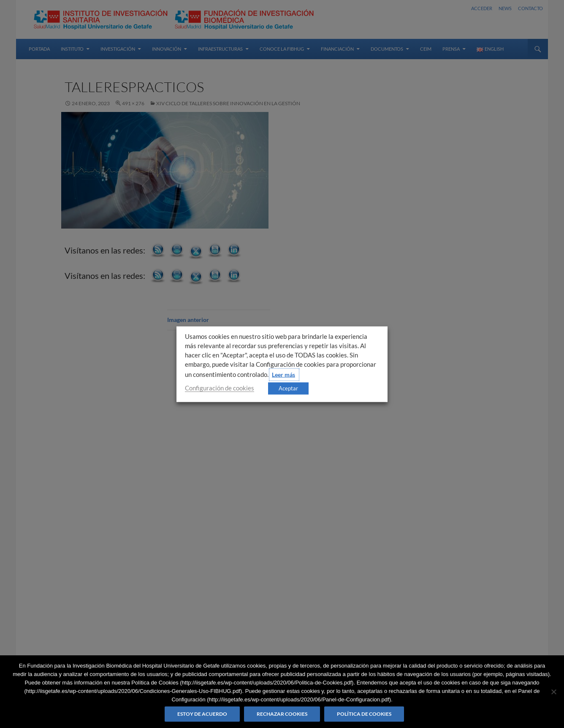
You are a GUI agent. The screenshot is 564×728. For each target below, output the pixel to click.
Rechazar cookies (282, 714)
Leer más (283, 374)
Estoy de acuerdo (202, 714)
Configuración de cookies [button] (220, 388)
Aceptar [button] (288, 388)
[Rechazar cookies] (553, 692)
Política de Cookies (364, 714)
